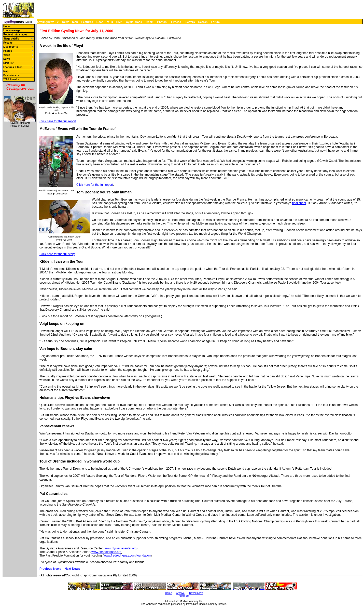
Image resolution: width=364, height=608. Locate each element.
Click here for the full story (57, 254)
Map (6, 71)
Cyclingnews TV (48, 22)
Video (7, 55)
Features (87, 22)
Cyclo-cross (134, 22)
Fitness (176, 22)
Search (203, 22)
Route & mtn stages (15, 35)
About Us (184, 596)
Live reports (11, 47)
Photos (162, 22)
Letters (190, 22)
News (66, 22)
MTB (110, 22)
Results (8, 43)
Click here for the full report (58, 121)
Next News (72, 569)
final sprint (299, 203)
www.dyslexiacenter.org (121, 548)
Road (100, 22)
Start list (8, 63)
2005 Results (11, 79)
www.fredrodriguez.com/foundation (127, 556)
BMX (119, 22)
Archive (180, 593)
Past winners (11, 75)
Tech (75, 22)
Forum (215, 22)
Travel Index (196, 593)
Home (7, 26)
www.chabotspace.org (106, 552)
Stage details (11, 39)
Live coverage (12, 30)
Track (149, 22)
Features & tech (13, 67)
